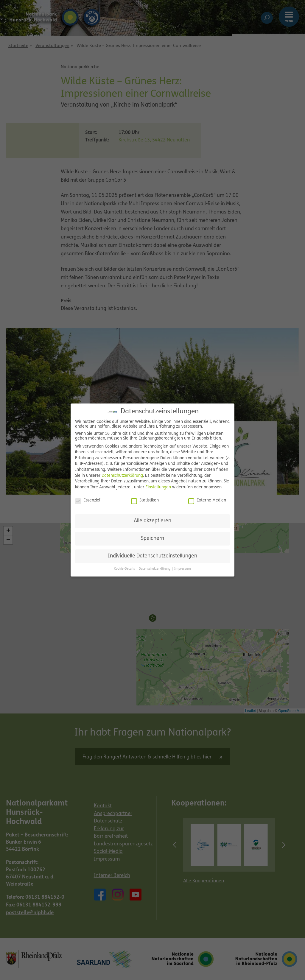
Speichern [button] (152, 539)
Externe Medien (207, 501)
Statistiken (145, 501)
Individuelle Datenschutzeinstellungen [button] (152, 556)
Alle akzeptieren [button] (152, 521)
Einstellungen (158, 487)
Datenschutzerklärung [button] (155, 569)
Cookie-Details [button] (125, 569)
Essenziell (88, 501)
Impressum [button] (183, 569)
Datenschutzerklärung (122, 476)
